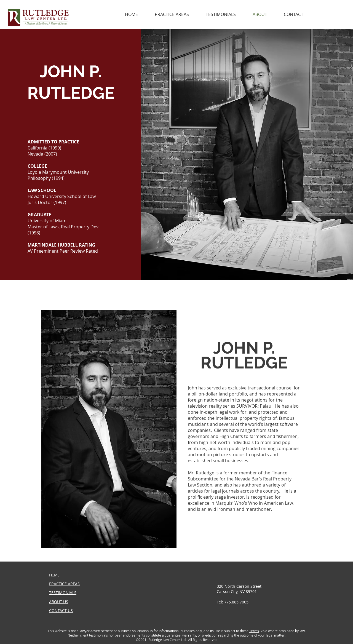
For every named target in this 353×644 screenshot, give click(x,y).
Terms (254, 631)
